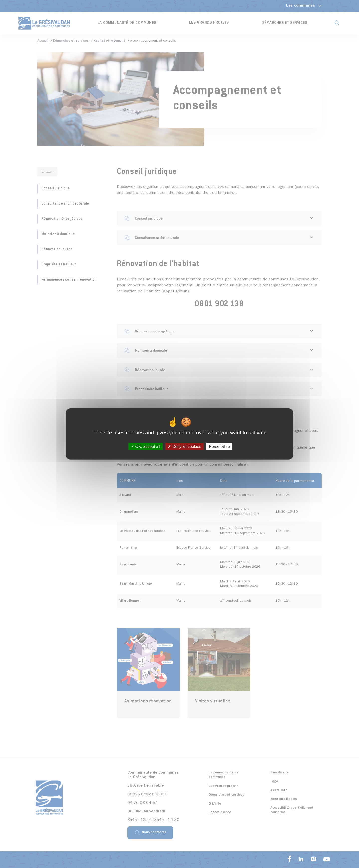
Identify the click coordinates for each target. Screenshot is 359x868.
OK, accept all (145, 447)
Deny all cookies (184, 447)
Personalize (219, 447)
